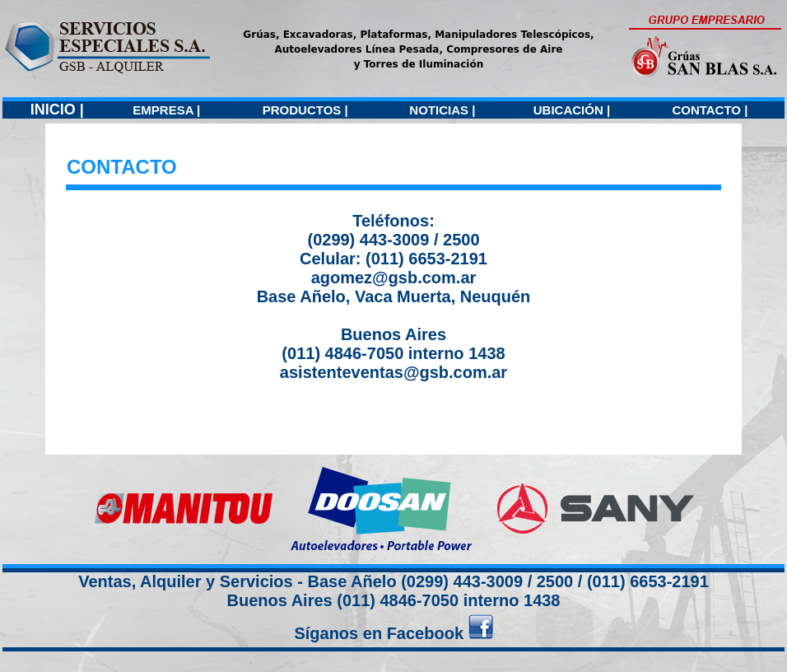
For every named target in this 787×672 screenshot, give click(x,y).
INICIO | (57, 110)
